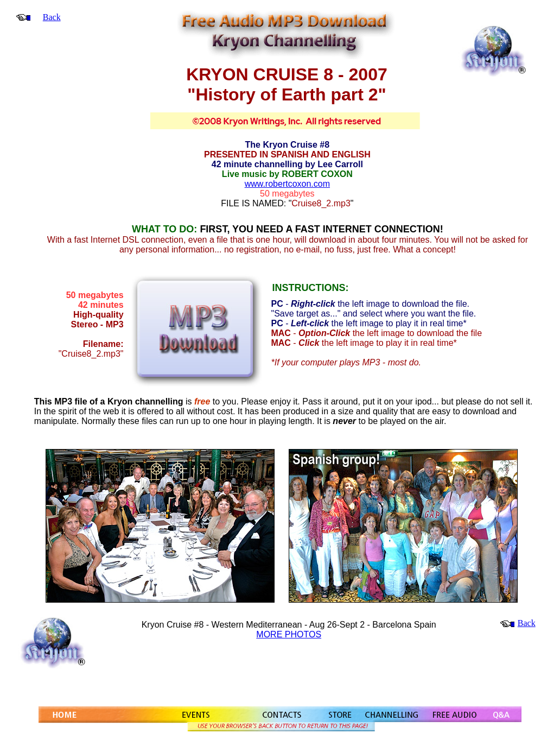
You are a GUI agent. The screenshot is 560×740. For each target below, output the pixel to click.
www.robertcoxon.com (287, 184)
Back (52, 17)
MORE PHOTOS (289, 634)
